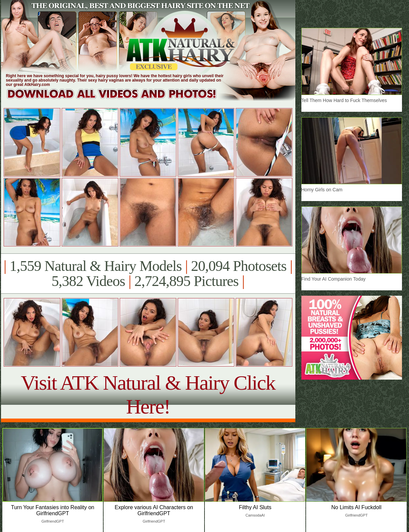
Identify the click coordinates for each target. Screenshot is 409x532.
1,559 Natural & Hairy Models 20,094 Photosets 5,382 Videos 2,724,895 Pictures (148, 274)
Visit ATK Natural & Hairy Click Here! (148, 395)
